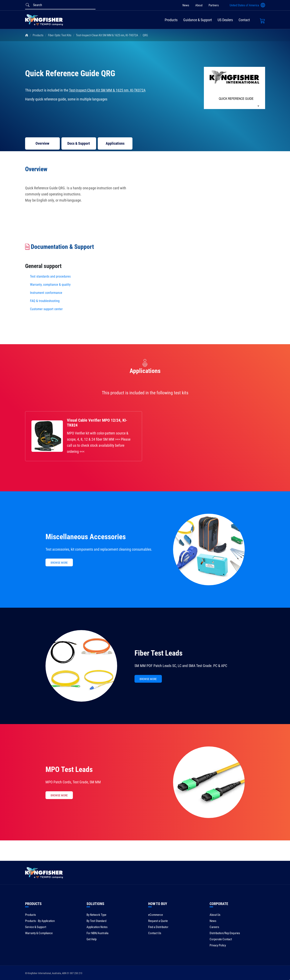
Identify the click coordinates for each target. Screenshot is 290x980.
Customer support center (46, 309)
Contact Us (155, 933)
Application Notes (97, 927)
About (199, 5)
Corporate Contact (221, 939)
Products (171, 20)
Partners (214, 5)
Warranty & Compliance (39, 933)
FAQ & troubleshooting (45, 301)
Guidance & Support (198, 20)
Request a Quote (158, 921)
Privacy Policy (218, 945)
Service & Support (36, 927)
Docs (79, 143)
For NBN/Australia (97, 933)
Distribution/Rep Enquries (225, 933)
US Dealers (225, 20)
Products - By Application (40, 921)
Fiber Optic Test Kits (60, 35)
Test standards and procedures (50, 276)
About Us (215, 915)
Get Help (92, 939)
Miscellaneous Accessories (86, 537)
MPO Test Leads (69, 769)
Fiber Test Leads (158, 653)
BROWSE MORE (59, 563)
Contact (244, 20)
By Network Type (96, 915)
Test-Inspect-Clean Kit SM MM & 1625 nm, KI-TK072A (107, 35)
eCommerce (156, 915)
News (186, 5)
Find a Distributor (158, 927)
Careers (214, 927)
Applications (115, 143)
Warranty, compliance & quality (50, 285)
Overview (42, 143)
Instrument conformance (46, 293)
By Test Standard (96, 921)
